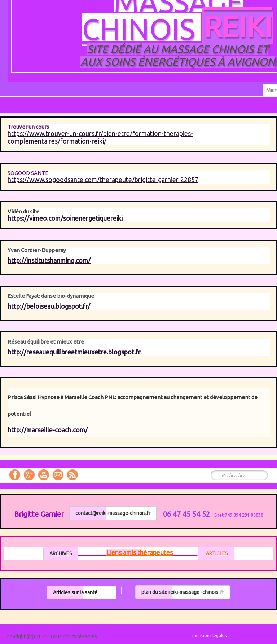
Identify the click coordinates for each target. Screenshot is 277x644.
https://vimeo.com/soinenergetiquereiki (65, 218)
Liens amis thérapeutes (140, 552)
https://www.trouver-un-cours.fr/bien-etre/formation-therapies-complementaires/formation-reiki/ (100, 137)
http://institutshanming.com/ (49, 260)
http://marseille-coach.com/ (48, 430)
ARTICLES (216, 553)
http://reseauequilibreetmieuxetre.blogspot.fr (74, 352)
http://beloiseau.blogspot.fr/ (49, 306)
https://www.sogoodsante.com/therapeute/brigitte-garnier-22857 (103, 180)
